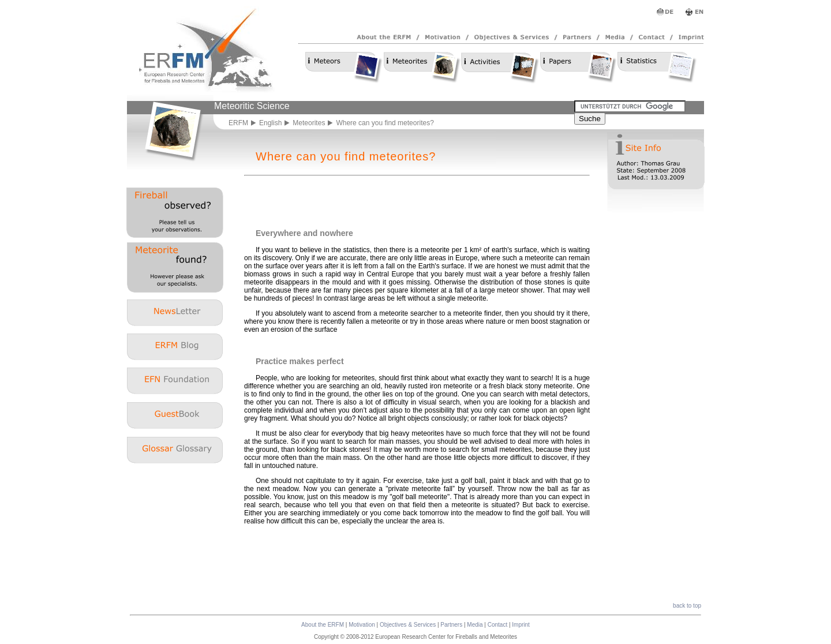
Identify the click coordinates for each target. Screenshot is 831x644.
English (270, 123)
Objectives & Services (408, 625)
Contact (497, 625)
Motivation (362, 625)
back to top (687, 606)
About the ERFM (323, 625)
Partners (451, 625)
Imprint (521, 625)
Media (475, 625)
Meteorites (309, 123)
